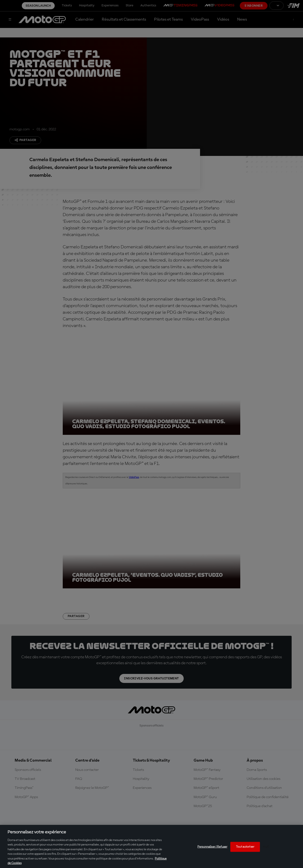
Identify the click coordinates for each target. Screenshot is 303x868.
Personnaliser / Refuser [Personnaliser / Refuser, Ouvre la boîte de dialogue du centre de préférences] (212, 847)
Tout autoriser (245, 847)
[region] (151, 846)
